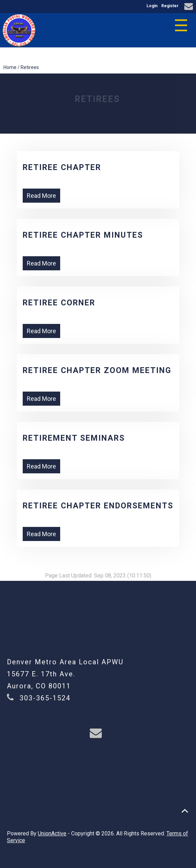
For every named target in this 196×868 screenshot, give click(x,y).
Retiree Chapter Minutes (83, 235)
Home (10, 67)
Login (152, 6)
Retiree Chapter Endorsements (98, 506)
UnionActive (52, 833)
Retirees (30, 67)
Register (170, 6)
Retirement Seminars (74, 438)
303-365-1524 (45, 698)
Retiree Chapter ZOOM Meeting (97, 370)
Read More (41, 196)
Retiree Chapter (62, 167)
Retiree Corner (59, 303)
